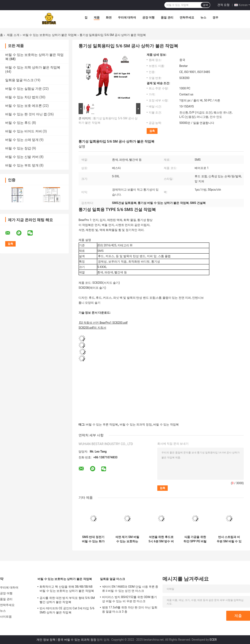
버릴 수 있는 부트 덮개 (22, 165)
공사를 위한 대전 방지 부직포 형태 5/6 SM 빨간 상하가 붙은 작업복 (67, 600)
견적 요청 (223, 5)
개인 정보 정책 (46, 640)
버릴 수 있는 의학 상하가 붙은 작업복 (33, 67)
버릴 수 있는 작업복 (166, 424)
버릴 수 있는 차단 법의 (22, 97)
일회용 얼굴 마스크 (19, 80)
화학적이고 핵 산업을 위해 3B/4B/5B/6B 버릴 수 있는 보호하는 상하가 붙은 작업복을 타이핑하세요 (67, 589)
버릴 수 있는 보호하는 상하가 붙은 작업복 (50, 35)
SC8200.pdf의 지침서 (92, 328)
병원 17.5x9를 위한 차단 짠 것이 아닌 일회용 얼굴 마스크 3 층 (130, 609)
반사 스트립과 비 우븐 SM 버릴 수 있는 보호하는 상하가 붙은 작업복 (229, 539)
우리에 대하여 (127, 17)
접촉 (152, 131)
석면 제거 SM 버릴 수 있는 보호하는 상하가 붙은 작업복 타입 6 (127, 539)
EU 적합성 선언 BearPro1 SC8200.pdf (103, 323)
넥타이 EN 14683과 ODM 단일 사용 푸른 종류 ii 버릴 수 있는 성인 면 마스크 (130, 589)
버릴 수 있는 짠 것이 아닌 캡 (26, 114)
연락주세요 (187, 17)
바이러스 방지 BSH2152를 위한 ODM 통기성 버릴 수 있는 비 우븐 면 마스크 (130, 599)
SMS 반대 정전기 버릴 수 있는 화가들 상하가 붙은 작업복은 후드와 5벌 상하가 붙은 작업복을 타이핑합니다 (93, 539)
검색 (205, 5)
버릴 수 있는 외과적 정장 (136, 424)
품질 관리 (167, 17)
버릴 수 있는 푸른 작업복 (102, 424)
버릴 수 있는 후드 (18, 123)
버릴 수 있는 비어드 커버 (24, 131)
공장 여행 (148, 17)
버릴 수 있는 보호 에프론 (24, 106)
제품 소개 (13, 35)
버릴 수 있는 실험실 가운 (24, 89)
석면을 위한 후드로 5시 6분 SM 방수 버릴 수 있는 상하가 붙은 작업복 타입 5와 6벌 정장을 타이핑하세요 (161, 539)
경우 (215, 17)
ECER (213, 640)
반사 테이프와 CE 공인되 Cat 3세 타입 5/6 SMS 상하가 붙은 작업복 (67, 610)
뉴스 (203, 17)
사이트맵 (6, 617)
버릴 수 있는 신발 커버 (22, 157)
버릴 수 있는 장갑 (18, 148)
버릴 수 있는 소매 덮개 (22, 140)
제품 (97, 17)
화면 (109, 17)
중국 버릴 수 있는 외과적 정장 (77, 640)
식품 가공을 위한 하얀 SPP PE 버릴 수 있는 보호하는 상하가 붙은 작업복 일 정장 (195, 539)
